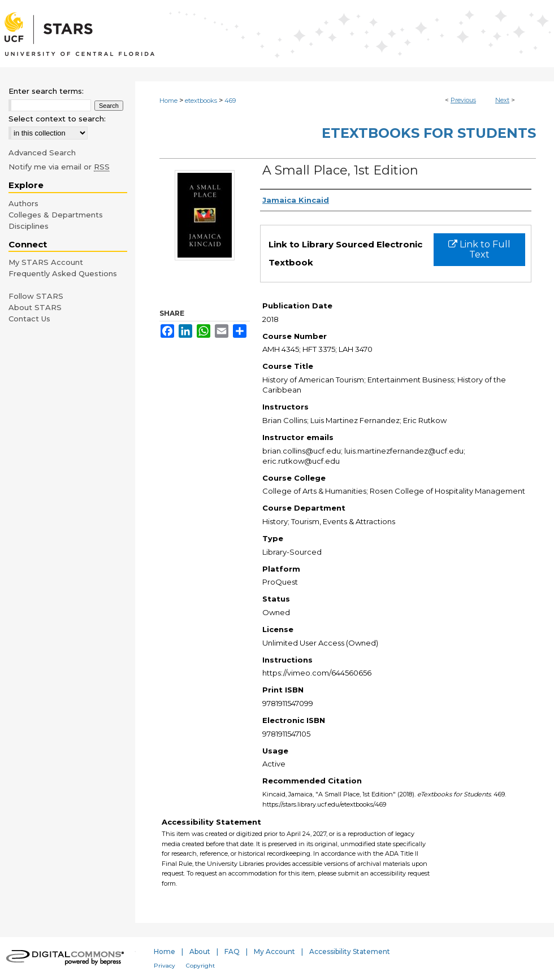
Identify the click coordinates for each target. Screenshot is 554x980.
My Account (274, 951)
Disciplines (29, 226)
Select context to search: (57, 119)
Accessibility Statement (350, 951)
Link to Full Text (479, 249)
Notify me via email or (59, 167)
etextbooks (201, 101)
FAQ (232, 951)
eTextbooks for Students (429, 133)
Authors (23, 203)
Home (168, 101)
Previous (463, 100)
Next (502, 100)
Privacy (165, 966)
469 (230, 101)
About (200, 951)
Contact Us (29, 319)
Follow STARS (36, 296)
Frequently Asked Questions (63, 273)
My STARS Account (46, 262)
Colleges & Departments (56, 215)
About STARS (35, 307)
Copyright (200, 966)
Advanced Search (42, 153)
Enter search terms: (46, 91)
